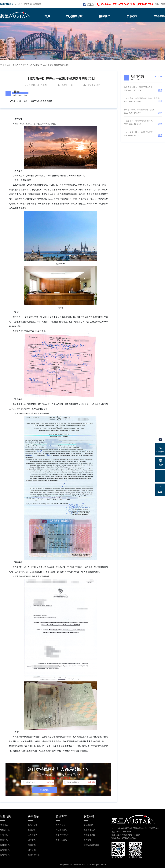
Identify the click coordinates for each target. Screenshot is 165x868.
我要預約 (45, 790)
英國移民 (4, 835)
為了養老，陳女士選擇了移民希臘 (138, 87)
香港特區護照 (61, 840)
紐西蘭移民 (5, 845)
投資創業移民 (75, 16)
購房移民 (105, 16)
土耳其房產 (33, 835)
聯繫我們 (28, 4)
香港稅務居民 (89, 835)
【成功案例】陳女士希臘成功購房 (138, 132)
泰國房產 (32, 845)
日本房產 (32, 840)
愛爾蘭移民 (5, 850)
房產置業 (33, 817)
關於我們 (18, 4)
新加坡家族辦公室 (91, 845)
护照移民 (132, 16)
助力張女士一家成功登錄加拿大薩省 (139, 110)
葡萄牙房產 (33, 825)
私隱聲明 (37, 4)
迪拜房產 (32, 850)
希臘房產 (32, 830)
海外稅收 (87, 840)
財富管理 (89, 817)
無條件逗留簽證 (62, 835)
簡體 (157, 4)
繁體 (163, 4)
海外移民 (5, 817)
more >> (158, 76)
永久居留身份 (61, 825)
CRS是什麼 (88, 825)
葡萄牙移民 (5, 855)
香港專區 (159, 16)
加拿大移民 (5, 830)
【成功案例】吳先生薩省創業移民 (138, 121)
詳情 (160, 90)
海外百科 (23, 65)
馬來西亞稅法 (89, 830)
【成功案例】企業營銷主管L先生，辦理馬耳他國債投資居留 (143, 98)
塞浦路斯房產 (34, 855)
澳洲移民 (4, 825)
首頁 (47, 16)
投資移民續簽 (61, 830)
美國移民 (4, 840)
